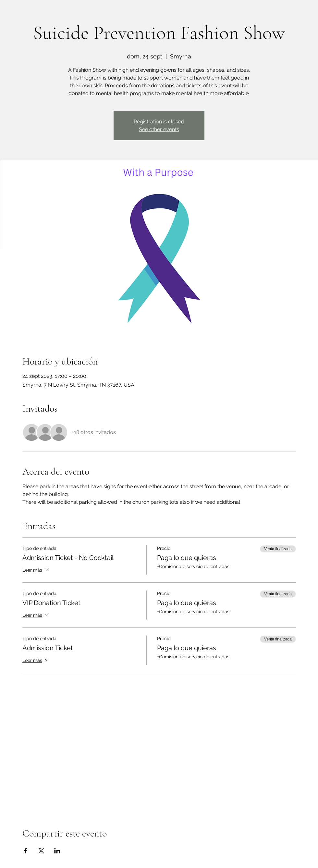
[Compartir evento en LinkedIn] (57, 851)
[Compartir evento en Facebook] (25, 851)
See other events (159, 129)
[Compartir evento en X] (41, 851)
